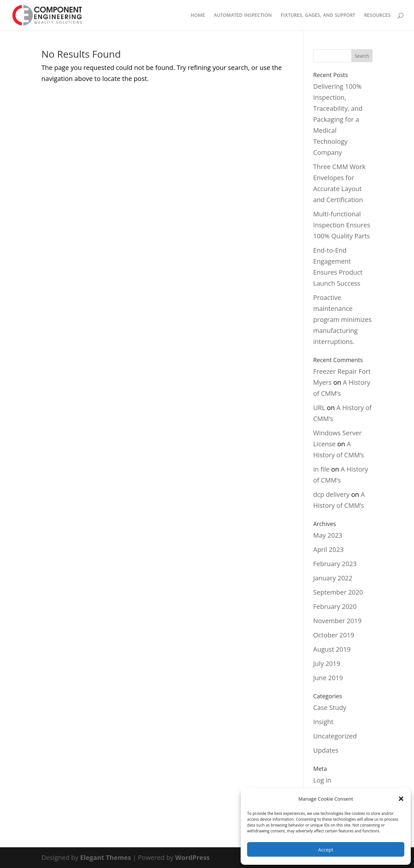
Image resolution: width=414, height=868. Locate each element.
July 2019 (327, 663)
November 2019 (337, 621)
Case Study (330, 708)
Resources (377, 16)
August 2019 (332, 649)
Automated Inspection (243, 16)
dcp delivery (331, 494)
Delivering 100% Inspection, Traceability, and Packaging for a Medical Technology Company (338, 119)
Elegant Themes (106, 857)
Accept (326, 850)
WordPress (193, 857)
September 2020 (338, 592)
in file (321, 469)
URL (319, 408)
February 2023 (335, 564)
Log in (322, 780)
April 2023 (328, 549)
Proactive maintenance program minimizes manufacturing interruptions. (342, 320)
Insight (323, 722)
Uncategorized (335, 736)
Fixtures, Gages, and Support (318, 16)
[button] (401, 799)
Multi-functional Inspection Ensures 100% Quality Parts (342, 225)
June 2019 (328, 678)
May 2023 (328, 535)
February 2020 (335, 606)
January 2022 (333, 578)
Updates (326, 750)
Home (198, 16)
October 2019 (334, 635)
